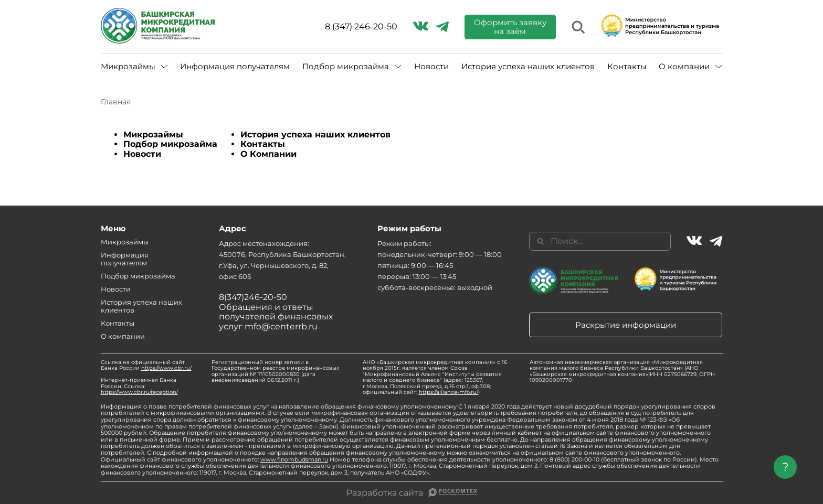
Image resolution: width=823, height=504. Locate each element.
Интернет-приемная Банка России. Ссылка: (139, 386)
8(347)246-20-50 (253, 297)
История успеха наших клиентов (528, 66)
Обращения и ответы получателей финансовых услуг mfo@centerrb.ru (276, 317)
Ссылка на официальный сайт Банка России (146, 365)
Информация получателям (235, 66)
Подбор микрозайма (346, 66)
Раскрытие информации (626, 325)
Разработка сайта (385, 493)
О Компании (268, 154)
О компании (684, 66)
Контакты (627, 66)
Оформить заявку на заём (510, 27)
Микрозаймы (128, 66)
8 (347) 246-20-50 (361, 27)
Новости (431, 66)
